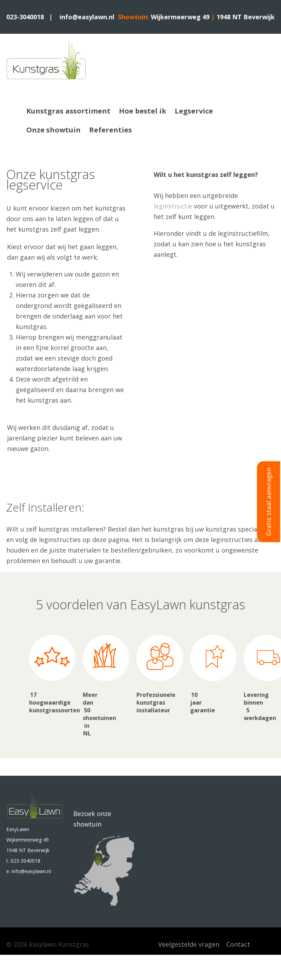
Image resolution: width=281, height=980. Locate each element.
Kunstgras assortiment (68, 111)
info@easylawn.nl (87, 17)
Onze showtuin (53, 130)
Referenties (111, 130)
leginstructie (173, 206)
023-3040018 (25, 17)
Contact (238, 944)
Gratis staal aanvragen (269, 502)
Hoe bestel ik (143, 111)
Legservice (194, 111)
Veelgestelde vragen (189, 944)
